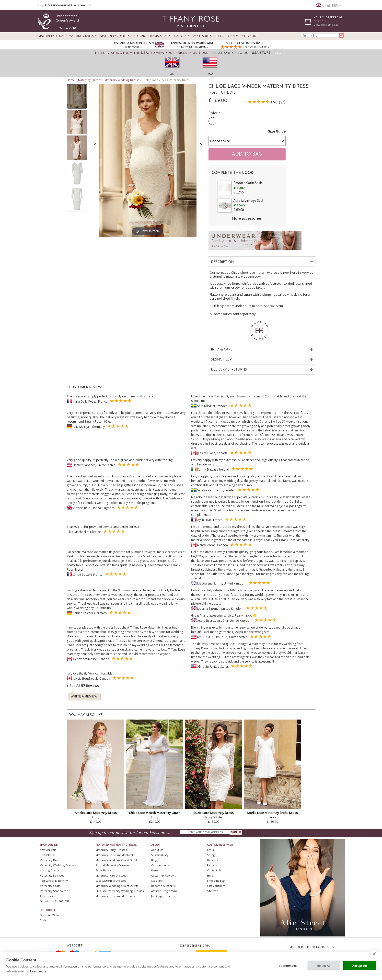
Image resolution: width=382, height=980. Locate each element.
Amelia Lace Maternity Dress (96, 813)
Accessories (202, 36)
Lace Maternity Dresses (111, 881)
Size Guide (277, 131)
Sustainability (160, 855)
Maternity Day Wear (53, 875)
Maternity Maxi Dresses (111, 875)
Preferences (288, 966)
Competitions (160, 865)
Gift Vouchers (216, 886)
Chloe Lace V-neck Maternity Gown (155, 813)
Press (155, 870)
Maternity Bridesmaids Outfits (115, 855)
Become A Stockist (163, 886)
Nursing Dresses (50, 870)
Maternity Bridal (52, 36)
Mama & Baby (160, 36)
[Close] (280, 53)
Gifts (219, 36)
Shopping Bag (216, 881)
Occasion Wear (49, 915)
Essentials (182, 36)
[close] (374, 954)
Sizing (211, 855)
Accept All (359, 966)
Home (71, 80)
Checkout (250, 36)
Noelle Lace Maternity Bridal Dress (272, 813)
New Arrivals (48, 850)
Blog (154, 860)
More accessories (247, 218)
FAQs (210, 850)
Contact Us (214, 870)
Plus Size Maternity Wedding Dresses (120, 891)
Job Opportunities (163, 896)
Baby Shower (104, 870)
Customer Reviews (163, 875)
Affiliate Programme (164, 891)
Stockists (157, 881)
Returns (212, 865)
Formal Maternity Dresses (112, 865)
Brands (233, 36)
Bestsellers (47, 855)
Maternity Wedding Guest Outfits (117, 860)
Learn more (38, 971)
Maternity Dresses (83, 36)
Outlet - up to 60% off (54, 901)
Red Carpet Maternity (54, 881)
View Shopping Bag (326, 25)
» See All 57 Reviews (83, 686)
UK (172, 74)
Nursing (140, 36)
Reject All (324, 966)
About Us (157, 850)
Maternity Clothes (115, 36)
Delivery (213, 860)
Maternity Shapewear (54, 891)
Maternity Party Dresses (111, 850)
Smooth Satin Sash (248, 183)
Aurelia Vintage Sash (249, 200)
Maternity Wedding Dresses (122, 80)
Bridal (43, 920)
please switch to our (241, 53)
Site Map (213, 891)
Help (210, 875)
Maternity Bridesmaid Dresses (115, 896)
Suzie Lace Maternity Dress (214, 813)
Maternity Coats (50, 886)
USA (210, 74)
